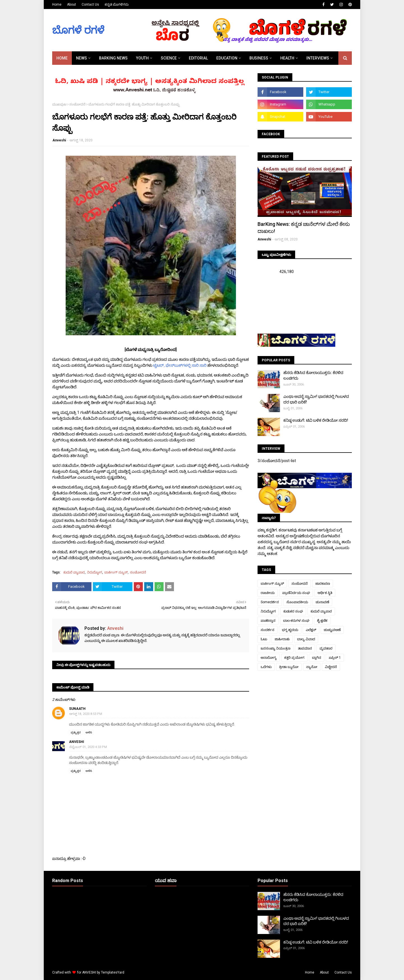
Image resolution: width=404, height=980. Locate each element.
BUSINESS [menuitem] (259, 58)
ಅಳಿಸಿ (89, 732)
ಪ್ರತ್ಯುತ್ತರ (76, 732)
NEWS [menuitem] (82, 58)
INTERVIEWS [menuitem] (318, 58)
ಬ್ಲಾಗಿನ (317, 658)
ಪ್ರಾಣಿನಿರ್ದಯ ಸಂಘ (296, 593)
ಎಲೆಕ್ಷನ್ (311, 630)
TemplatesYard (113, 972)
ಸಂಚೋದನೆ (77, 104)
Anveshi (59, 140)
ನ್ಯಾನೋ (312, 667)
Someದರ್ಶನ (270, 602)
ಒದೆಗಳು (266, 667)
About (72, 4)
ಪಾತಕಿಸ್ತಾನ (268, 621)
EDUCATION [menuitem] (227, 58)
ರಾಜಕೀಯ (268, 593)
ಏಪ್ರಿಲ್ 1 (335, 658)
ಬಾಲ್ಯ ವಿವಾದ (306, 639)
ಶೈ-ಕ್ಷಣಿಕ (322, 621)
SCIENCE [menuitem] (169, 58)
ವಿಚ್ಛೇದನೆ (331, 667)
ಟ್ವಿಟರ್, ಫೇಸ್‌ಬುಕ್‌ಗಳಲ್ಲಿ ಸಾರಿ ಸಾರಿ (179, 365)
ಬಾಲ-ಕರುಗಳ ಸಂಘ (296, 621)
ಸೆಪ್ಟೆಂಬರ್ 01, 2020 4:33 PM (88, 747)
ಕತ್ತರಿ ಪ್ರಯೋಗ (294, 658)
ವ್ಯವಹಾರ (326, 648)
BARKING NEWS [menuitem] (113, 58)
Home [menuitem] (62, 58)
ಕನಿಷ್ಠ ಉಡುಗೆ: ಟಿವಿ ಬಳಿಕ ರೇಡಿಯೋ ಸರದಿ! (316, 420)
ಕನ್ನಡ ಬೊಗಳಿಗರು (117, 4)
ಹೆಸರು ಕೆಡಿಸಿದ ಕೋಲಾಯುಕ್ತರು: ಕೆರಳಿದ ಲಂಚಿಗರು (313, 375)
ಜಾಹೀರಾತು (282, 639)
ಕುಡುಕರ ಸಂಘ (293, 611)
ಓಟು (264, 639)
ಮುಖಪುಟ (59, 104)
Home (57, 4)
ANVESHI (89, 972)
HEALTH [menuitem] (287, 58)
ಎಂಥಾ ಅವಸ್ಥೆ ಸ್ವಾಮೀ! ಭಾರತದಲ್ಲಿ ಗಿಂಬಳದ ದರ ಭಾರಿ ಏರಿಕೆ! (316, 399)
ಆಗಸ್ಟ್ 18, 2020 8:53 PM (86, 714)
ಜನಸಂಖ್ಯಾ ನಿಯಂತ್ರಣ (276, 648)
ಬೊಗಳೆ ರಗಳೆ (78, 30)
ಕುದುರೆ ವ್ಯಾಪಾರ (74, 572)
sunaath (77, 709)
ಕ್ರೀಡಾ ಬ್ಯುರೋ (289, 667)
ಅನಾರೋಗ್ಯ (269, 658)
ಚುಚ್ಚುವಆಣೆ (332, 630)
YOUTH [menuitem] (142, 58)
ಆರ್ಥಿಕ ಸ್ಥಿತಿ (325, 593)
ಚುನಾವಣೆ (322, 602)
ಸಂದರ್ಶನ (268, 630)
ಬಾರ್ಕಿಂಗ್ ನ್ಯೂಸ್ (116, 572)
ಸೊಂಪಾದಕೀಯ (297, 602)
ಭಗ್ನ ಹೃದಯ (290, 630)
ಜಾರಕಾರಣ (323, 584)
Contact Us (90, 4)
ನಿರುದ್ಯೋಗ (95, 572)
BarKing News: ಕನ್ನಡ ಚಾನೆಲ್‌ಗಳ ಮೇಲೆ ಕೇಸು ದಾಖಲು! (304, 228)
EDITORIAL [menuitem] (198, 58)
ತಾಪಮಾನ (305, 648)
